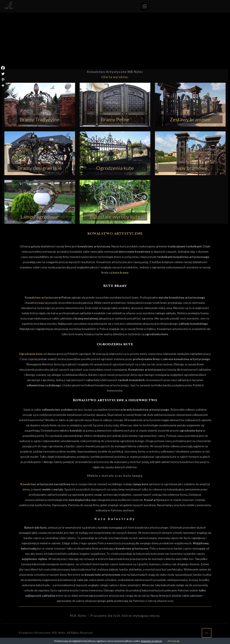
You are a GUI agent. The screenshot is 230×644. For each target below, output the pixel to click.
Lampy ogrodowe (40, 217)
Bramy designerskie (40, 168)
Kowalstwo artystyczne (41, 297)
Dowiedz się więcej (151, 641)
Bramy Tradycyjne (40, 119)
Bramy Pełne (115, 119)
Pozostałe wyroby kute (115, 217)
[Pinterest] (3, 80)
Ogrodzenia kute (115, 168)
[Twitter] (3, 74)
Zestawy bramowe (190, 119)
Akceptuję (173, 641)
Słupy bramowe (190, 168)
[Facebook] (3, 68)
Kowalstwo (28, 484)
